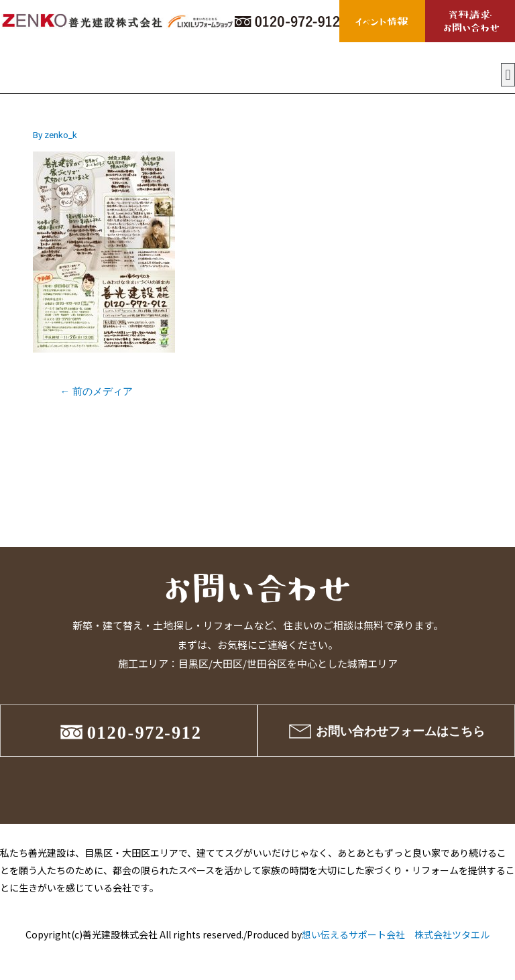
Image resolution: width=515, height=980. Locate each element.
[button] (508, 75)
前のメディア (96, 391)
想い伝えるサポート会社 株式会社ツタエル (396, 934)
